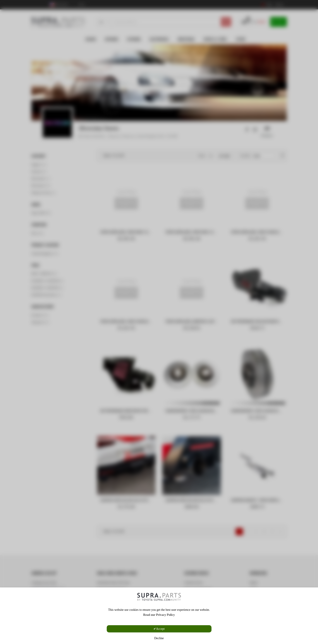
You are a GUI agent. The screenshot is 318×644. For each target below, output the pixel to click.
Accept (160, 629)
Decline (159, 638)
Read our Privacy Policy (159, 615)
